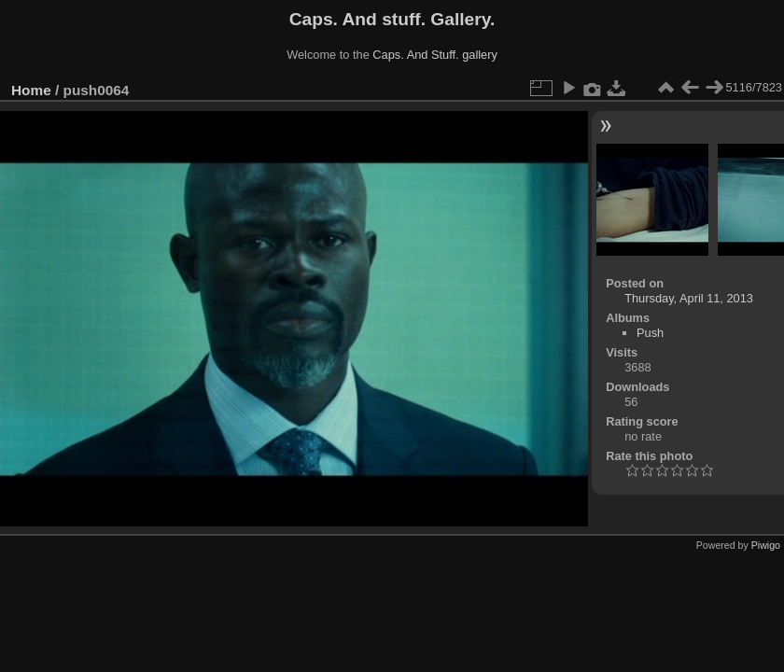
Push (650, 333)
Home (31, 90)
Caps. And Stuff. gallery (435, 55)
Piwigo (766, 545)
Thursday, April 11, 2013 (689, 298)
